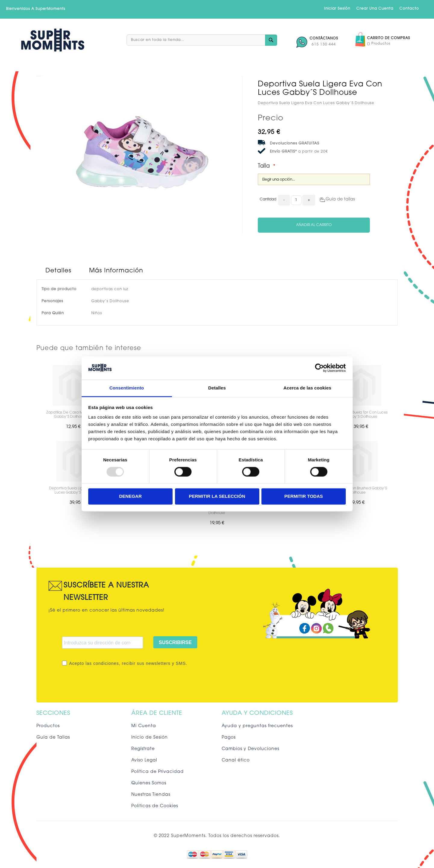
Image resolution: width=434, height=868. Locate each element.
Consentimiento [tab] (127, 388)
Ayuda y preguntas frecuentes (257, 726)
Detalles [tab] (217, 388)
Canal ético (236, 761)
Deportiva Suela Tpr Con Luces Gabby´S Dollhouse (361, 415)
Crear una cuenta (375, 9)
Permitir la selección (217, 496)
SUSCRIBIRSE (175, 642)
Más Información (116, 271)
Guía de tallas (340, 200)
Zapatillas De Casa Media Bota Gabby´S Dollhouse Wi (73, 415)
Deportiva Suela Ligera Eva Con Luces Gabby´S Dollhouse (77, 491)
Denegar (130, 496)
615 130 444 (324, 45)
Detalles (58, 271)
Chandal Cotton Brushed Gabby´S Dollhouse (357, 491)
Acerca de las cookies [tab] (307, 388)
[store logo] (53, 40)
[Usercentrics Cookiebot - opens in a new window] (319, 368)
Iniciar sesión (337, 9)
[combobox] (202, 40)
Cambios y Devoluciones (250, 749)
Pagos (229, 738)
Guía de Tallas (53, 738)
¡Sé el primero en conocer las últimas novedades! (106, 611)
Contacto (409, 9)
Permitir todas (304, 496)
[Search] (271, 40)
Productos (48, 726)
